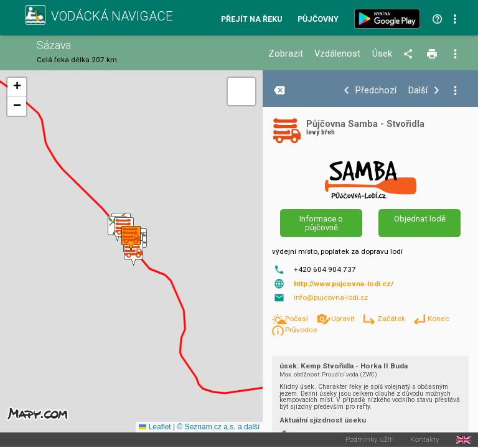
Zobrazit (286, 54)
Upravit (344, 319)
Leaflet (155, 427)
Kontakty (425, 440)
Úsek (382, 54)
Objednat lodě (420, 219)
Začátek (392, 319)
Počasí (298, 319)
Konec (438, 319)
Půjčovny (318, 20)
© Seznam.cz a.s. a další (218, 427)
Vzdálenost (337, 54)
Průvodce (301, 330)
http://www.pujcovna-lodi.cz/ (344, 284)
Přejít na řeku (251, 20)
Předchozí (376, 91)
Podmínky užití (370, 440)
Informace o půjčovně (321, 223)
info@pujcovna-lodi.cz (331, 297)
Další (418, 91)
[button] (134, 253)
